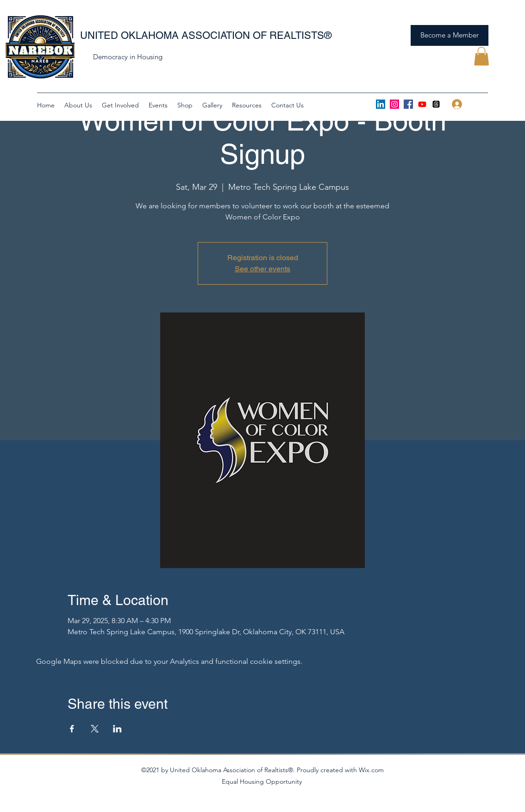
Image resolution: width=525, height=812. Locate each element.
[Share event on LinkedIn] (117, 729)
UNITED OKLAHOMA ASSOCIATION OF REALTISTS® (206, 35)
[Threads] (436, 104)
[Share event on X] (95, 729)
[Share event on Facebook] (72, 729)
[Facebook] (408, 104)
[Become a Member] (450, 35)
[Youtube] (422, 104)
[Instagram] (394, 104)
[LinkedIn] (381, 104)
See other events (262, 269)
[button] (481, 56)
